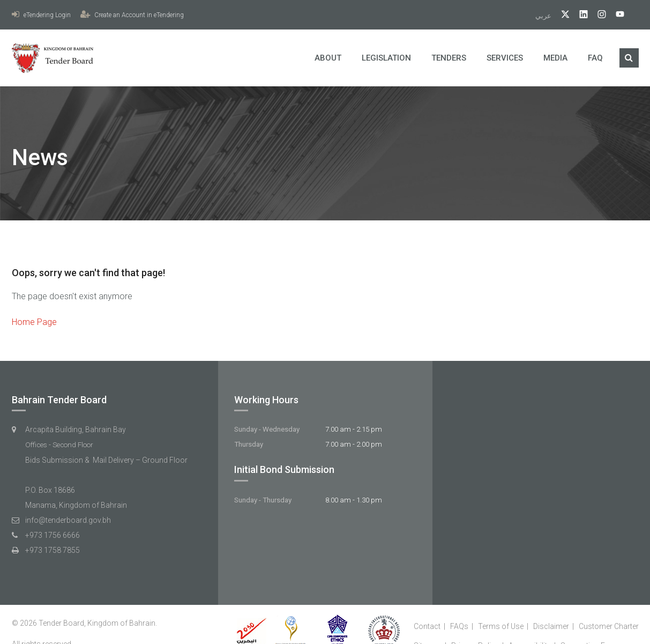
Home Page (34, 322)
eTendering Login (41, 15)
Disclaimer (551, 626)
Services (505, 58)
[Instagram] (598, 16)
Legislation (386, 58)
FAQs (459, 626)
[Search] (629, 58)
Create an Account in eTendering (132, 15)
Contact (427, 626)
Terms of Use (501, 626)
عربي (544, 16)
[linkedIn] (580, 16)
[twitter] (561, 16)
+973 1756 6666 (53, 535)
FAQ (595, 58)
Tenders (449, 58)
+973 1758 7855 (53, 550)
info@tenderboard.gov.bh (68, 520)
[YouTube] (616, 16)
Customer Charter (609, 626)
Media (555, 58)
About (328, 58)
